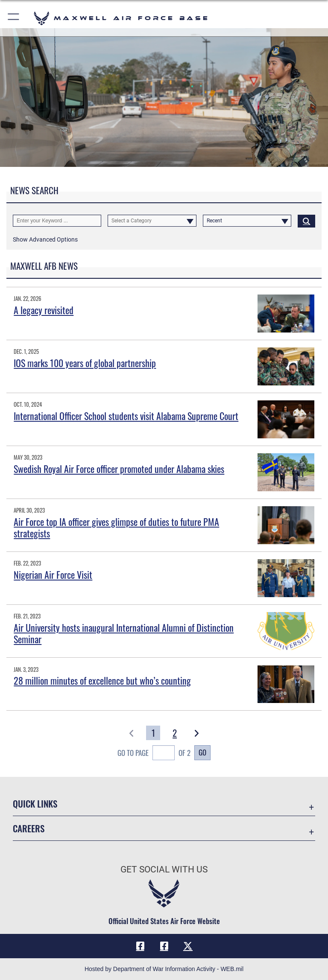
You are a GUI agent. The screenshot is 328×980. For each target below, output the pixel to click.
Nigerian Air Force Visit (53, 575)
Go (202, 752)
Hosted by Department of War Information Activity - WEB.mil (164, 969)
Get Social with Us (164, 869)
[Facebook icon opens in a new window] (140, 946)
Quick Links (35, 804)
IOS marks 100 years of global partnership (85, 363)
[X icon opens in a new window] (188, 946)
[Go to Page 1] (153, 733)
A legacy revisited (44, 310)
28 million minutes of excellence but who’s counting (102, 680)
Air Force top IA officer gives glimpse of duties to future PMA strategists (116, 527)
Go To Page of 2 (154, 754)
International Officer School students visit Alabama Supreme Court (126, 416)
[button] (14, 18)
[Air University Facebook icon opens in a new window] (164, 946)
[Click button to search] (306, 221)
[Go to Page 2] (175, 733)
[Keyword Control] (57, 221)
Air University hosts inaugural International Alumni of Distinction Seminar (124, 633)
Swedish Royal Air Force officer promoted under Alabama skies (119, 469)
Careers (29, 828)
